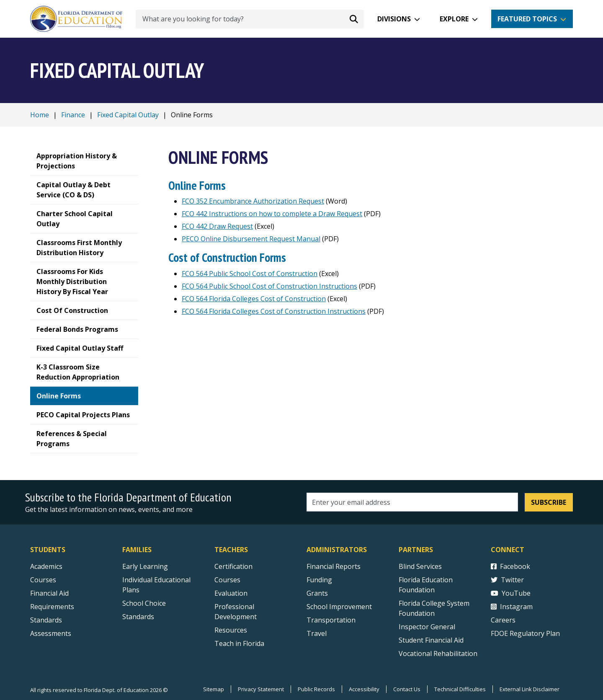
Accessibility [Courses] (364, 689)
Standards (138, 617)
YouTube (511, 593)
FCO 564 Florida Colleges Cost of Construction (254, 299)
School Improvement (339, 607)
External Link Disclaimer (530, 689)
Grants (317, 593)
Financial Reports (334, 566)
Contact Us (407, 689)
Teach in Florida (239, 643)
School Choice (144, 603)
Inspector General (427, 627)
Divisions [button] (394, 19)
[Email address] (412, 502)
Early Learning (145, 566)
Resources (231, 630)
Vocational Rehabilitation (438, 654)
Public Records (316, 689)
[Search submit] (354, 19)
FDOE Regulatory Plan (525, 633)
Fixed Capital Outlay (128, 115)
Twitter (507, 580)
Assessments (51, 633)
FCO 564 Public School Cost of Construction (250, 274)
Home (40, 115)
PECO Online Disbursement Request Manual (251, 239)
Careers (503, 620)
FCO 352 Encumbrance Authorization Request (253, 201)
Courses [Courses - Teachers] (227, 580)
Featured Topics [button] (527, 19)
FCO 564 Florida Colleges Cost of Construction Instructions (274, 311)
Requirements (52, 607)
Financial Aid (49, 593)
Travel (317, 633)
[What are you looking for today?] (250, 19)
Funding (319, 580)
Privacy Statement (261, 689)
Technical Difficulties (460, 689)
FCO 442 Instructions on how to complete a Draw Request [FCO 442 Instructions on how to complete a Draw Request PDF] (272, 214)
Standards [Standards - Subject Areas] (46, 620)
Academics (46, 566)
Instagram (512, 607)
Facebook (510, 566)
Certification (233, 566)
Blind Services (420, 566)
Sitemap (214, 689)
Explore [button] (454, 19)
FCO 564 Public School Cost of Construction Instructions (269, 286)
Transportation (331, 620)
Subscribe (549, 502)
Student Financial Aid (431, 640)
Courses (43, 580)
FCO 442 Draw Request (217, 226)
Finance (73, 115)
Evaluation (231, 593)
